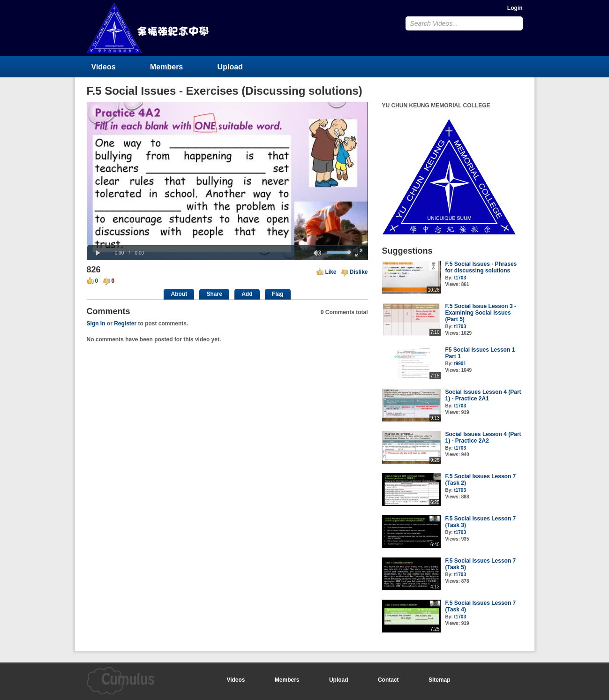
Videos (104, 67)
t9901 (460, 364)
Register (125, 324)
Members (166, 67)
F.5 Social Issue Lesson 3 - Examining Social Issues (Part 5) (481, 313)
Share (214, 294)
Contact (388, 680)
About (179, 294)
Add (247, 294)
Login (515, 8)
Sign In (96, 324)
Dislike (359, 272)
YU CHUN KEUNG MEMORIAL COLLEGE (149, 28)
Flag (278, 294)
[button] (98, 253)
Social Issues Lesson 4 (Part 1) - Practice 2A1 (483, 395)
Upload (230, 67)
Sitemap (440, 680)
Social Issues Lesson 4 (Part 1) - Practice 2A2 (483, 437)
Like (331, 272)
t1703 (460, 278)
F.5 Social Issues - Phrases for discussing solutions (481, 267)
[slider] (227, 245)
